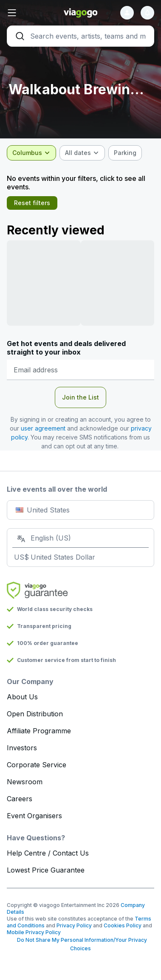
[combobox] (31, 153)
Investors (22, 748)
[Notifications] (147, 13)
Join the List (80, 397)
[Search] (80, 36)
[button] (31, 13)
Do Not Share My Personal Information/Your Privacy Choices (81, 944)
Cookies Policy (123, 925)
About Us (22, 697)
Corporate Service (37, 765)
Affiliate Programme (39, 731)
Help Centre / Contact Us (48, 853)
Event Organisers (34, 816)
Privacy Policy (74, 925)
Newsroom (25, 782)
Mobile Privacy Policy (34, 932)
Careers (20, 799)
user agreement (43, 428)
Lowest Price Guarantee (46, 870)
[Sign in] (127, 13)
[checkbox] (125, 153)
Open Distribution (35, 714)
